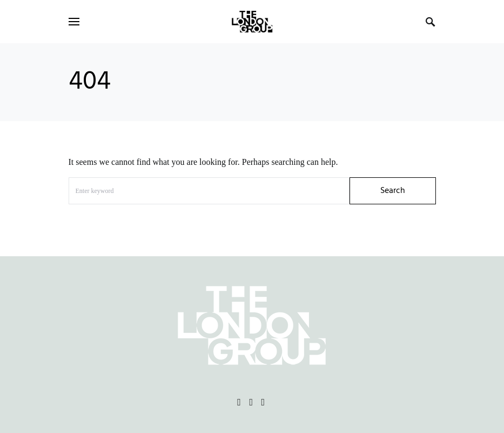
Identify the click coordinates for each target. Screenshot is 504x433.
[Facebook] (239, 402)
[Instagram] (251, 402)
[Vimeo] (263, 402)
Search (393, 191)
